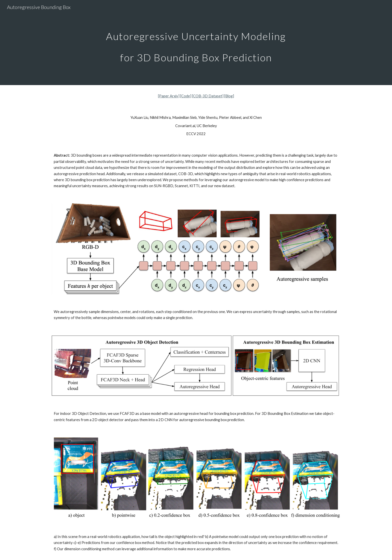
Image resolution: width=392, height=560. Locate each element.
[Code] (186, 96)
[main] (196, 43)
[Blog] (229, 96)
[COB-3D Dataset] (208, 96)
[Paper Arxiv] (169, 96)
